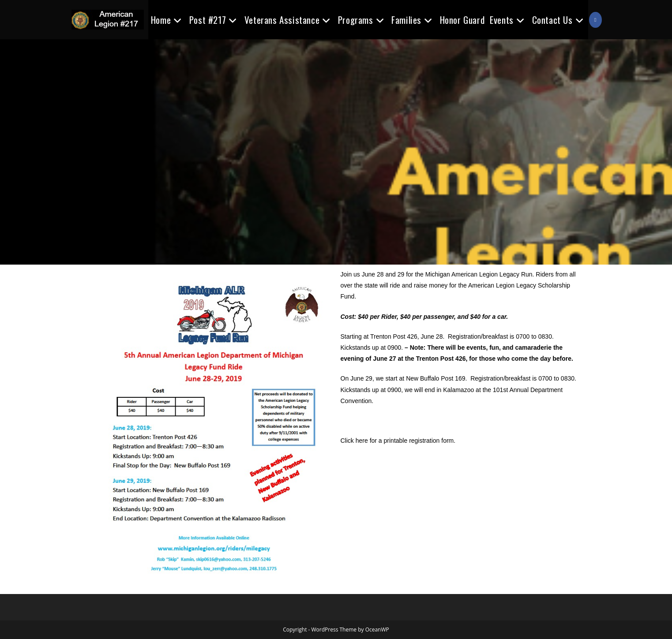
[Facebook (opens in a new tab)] (595, 20)
